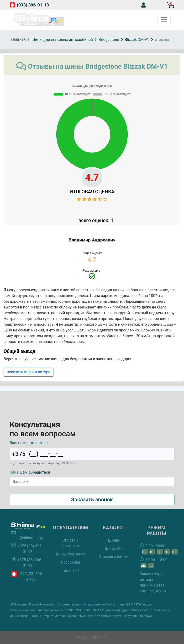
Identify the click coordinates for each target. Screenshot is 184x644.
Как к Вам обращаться (30, 472)
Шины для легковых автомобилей (62, 40)
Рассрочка (71, 562)
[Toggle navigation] (164, 19)
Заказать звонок (92, 500)
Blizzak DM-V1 (137, 40)
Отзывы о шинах (114, 557)
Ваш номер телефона (29, 443)
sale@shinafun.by (27, 538)
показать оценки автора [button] (29, 372)
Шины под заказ (71, 554)
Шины (114, 540)
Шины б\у (113, 548)
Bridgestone (109, 40)
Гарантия (71, 570)
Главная (18, 39)
